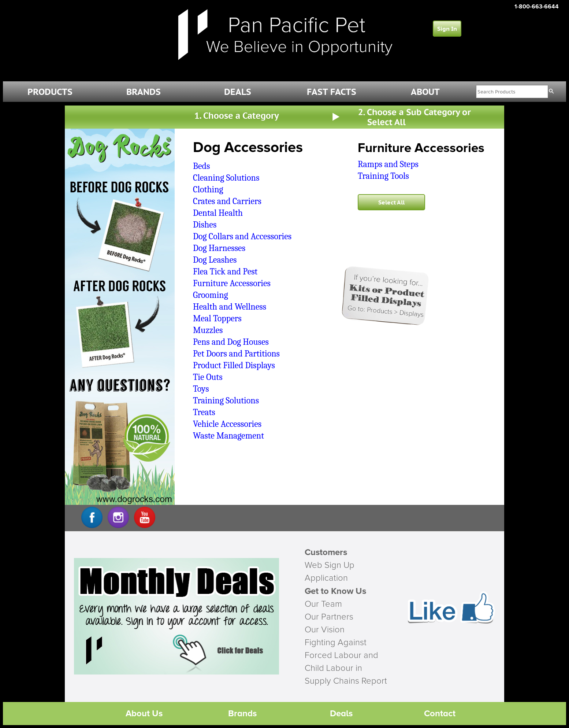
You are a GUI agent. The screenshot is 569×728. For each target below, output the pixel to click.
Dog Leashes (215, 260)
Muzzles (208, 330)
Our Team (323, 604)
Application (326, 578)
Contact (440, 714)
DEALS (238, 92)
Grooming (211, 295)
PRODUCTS (50, 92)
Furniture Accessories (232, 283)
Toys (201, 389)
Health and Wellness (230, 307)
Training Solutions (226, 400)
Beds (201, 166)
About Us (144, 714)
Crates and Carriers (227, 201)
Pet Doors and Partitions (236, 354)
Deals (341, 714)
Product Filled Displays (234, 365)
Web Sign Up (330, 565)
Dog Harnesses (219, 248)
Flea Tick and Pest (225, 271)
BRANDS (144, 92)
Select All (391, 202)
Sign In (447, 29)
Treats (204, 412)
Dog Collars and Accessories (242, 236)
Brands (242, 714)
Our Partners (329, 617)
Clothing (208, 189)
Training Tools (383, 176)
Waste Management (228, 436)
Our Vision (325, 630)
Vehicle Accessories (227, 424)
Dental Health (218, 213)
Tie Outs (208, 377)
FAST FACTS (332, 92)
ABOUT (425, 92)
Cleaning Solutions (226, 178)
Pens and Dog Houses (231, 342)
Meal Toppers (217, 318)
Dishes (205, 225)
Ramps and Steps (388, 164)
